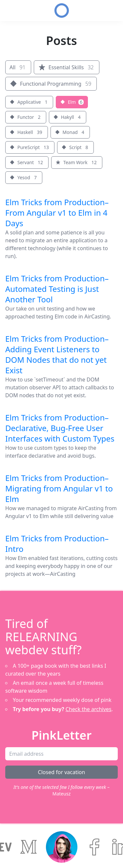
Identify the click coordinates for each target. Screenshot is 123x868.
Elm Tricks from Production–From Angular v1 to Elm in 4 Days (57, 213)
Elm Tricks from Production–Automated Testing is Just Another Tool (57, 289)
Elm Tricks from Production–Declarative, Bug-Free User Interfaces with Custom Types (60, 428)
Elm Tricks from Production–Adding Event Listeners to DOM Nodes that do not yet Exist (57, 354)
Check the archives (89, 709)
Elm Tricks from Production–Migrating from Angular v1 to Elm (59, 488)
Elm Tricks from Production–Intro (57, 543)
